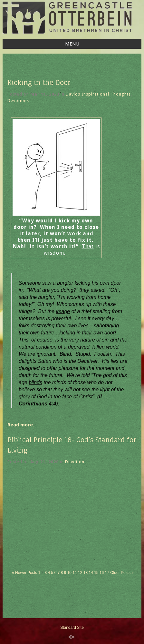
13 (86, 573)
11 (75, 573)
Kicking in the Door (39, 82)
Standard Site (72, 628)
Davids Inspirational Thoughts (98, 94)
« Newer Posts (24, 573)
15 (96, 573)
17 (107, 573)
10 (69, 573)
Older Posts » (122, 573)
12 (80, 573)
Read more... (22, 425)
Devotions (18, 101)
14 (91, 573)
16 (102, 573)
